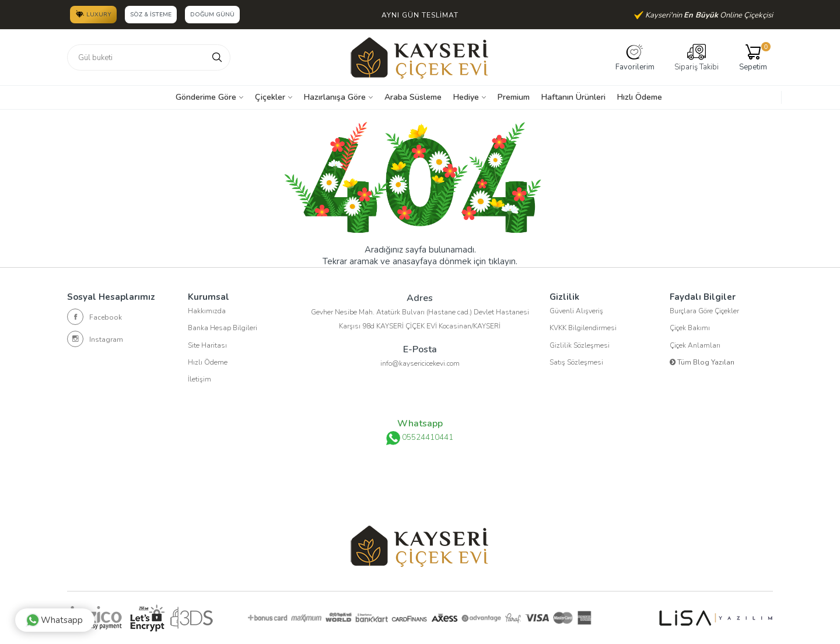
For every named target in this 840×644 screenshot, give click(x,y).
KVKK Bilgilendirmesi (583, 329)
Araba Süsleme (413, 97)
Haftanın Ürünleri (573, 97)
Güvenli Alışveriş (576, 311)
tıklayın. (503, 261)
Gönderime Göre (206, 97)
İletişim (199, 381)
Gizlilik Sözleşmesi (580, 346)
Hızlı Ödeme (640, 97)
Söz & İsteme (151, 15)
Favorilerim (635, 57)
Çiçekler (270, 97)
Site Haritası (207, 346)
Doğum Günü (213, 15)
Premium (514, 97)
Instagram (95, 339)
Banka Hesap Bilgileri (223, 329)
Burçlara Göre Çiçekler (704, 311)
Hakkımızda (207, 311)
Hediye (466, 97)
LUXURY (93, 14)
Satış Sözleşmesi (576, 364)
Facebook (94, 317)
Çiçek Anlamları (695, 346)
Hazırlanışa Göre (335, 97)
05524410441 (420, 438)
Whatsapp (57, 618)
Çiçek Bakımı (690, 329)
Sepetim (753, 57)
